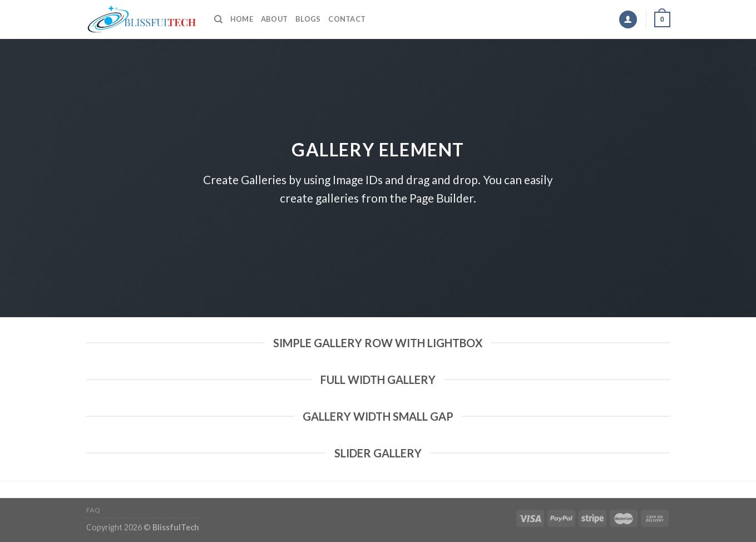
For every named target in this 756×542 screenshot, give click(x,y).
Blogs (308, 19)
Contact (347, 19)
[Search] (218, 19)
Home (242, 19)
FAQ (93, 510)
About (274, 19)
